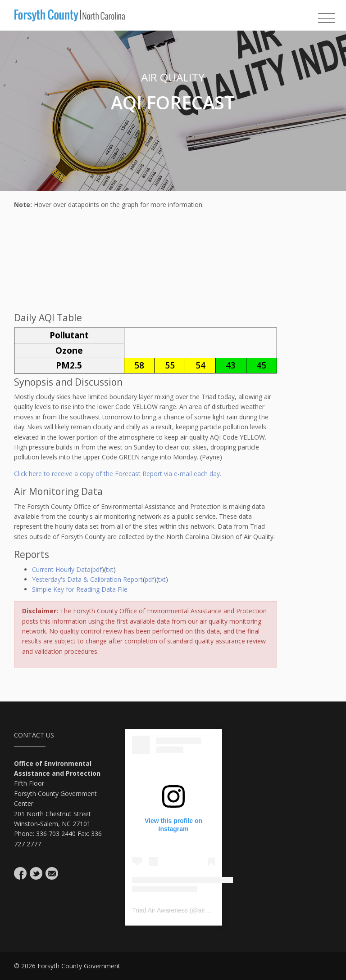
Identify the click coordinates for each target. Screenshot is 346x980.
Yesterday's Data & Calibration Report (87, 579)
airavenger (213, 910)
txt (110, 569)
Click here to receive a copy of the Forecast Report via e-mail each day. (118, 474)
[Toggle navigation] (326, 19)
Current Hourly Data (61, 569)
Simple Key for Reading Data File (80, 589)
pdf (97, 569)
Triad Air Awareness (160, 910)
